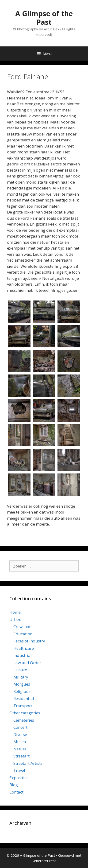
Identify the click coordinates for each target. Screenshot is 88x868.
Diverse (20, 734)
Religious (22, 691)
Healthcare (24, 648)
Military (21, 677)
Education (23, 634)
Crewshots (23, 627)
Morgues (22, 684)
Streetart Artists (28, 763)
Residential (24, 698)
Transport (23, 706)
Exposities (19, 778)
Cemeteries (24, 720)
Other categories (25, 713)
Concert (20, 727)
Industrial (23, 655)
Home (15, 612)
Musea (20, 742)
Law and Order (27, 663)
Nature (20, 749)
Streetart (21, 756)
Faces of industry (29, 641)
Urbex (15, 619)
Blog (14, 785)
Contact (16, 792)
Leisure (20, 670)
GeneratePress (44, 861)
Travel (19, 770)
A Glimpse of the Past (44, 18)
